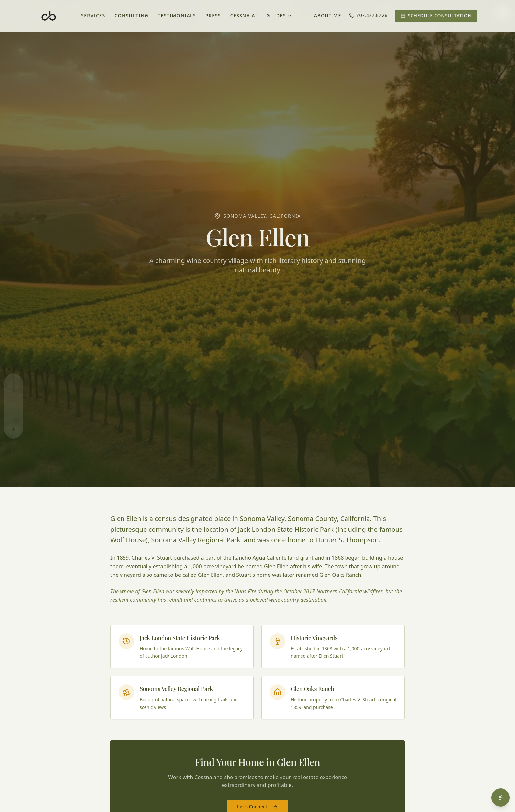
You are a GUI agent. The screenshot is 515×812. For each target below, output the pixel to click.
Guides (279, 16)
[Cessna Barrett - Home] (49, 16)
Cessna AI (244, 16)
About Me (328, 16)
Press (213, 16)
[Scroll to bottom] (13, 429)
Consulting (132, 16)
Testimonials (177, 16)
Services (93, 16)
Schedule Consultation (436, 16)
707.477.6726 (368, 16)
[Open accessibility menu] (501, 798)
